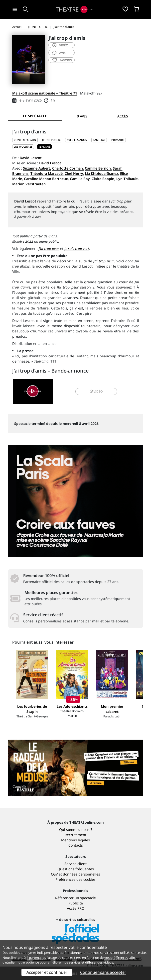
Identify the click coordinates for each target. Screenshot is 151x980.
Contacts (76, 845)
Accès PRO (76, 908)
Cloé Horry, (74, 173)
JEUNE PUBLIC (51, 140)
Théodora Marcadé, (47, 173)
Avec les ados (77, 140)
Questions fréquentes (76, 869)
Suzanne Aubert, (37, 168)
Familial (99, 140)
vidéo (60, 45)
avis (59, 53)
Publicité (76, 903)
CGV (54, 874)
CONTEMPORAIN (25, 140)
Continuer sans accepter (103, 972)
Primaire (118, 140)
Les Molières (23, 147)
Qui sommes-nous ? (76, 830)
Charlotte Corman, (68, 168)
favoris (62, 60)
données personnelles (81, 874)
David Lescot (31, 158)
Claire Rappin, (103, 179)
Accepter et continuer (47, 972)
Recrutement (75, 835)
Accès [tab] (123, 116)
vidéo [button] (96, 391)
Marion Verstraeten (29, 184)
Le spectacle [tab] (35, 116)
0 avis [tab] (82, 116)
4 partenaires (36, 958)
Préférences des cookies (75, 879)
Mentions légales (75, 840)
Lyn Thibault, (128, 179)
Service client (75, 864)
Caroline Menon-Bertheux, (46, 179)
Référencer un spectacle (75, 898)
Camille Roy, (80, 179)
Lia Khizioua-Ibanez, (102, 173)
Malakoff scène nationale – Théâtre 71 (45, 93)
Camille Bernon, (98, 168)
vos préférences (116, 958)
